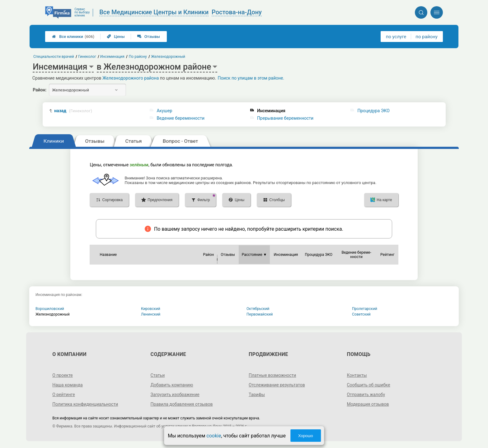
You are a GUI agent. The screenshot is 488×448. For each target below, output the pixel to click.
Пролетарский (365, 309)
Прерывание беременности (285, 118)
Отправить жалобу (366, 395)
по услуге (396, 37)
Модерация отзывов (368, 404)
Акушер (164, 111)
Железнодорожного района (131, 78)
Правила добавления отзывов (182, 404)
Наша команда (68, 385)
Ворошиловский (50, 309)
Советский (361, 314)
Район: (40, 90)
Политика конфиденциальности (85, 404)
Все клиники (73, 37)
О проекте (63, 375)
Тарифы (257, 395)
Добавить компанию (172, 385)
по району (426, 37)
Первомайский (260, 314)
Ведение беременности (181, 118)
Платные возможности (272, 375)
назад (73, 111)
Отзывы (149, 37)
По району (138, 57)
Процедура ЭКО (373, 111)
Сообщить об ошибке (368, 385)
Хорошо (306, 436)
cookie (214, 436)
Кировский (151, 309)
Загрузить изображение (175, 395)
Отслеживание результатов (277, 385)
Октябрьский (258, 309)
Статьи (158, 375)
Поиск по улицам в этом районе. (251, 78)
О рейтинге (64, 395)
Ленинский (151, 314)
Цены (116, 37)
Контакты (357, 375)
